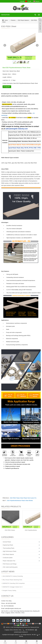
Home (6, 20)
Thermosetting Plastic (9, 548)
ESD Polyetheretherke (31, 530)
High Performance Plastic (10, 551)
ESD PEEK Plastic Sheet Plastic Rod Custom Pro (23, 498)
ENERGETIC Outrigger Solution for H (12, 587)
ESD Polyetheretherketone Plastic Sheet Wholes (20, 501)
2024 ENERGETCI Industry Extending (13, 576)
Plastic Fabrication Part (9, 561)
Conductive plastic (8, 558)
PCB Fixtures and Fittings (10, 564)
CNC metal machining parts (10, 567)
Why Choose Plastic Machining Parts (12, 580)
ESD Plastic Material (23, 20)
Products (13, 20)
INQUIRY (7, 87)
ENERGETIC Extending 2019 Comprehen (14, 583)
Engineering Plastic (8, 545)
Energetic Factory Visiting (9, 590)
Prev (5, 45)
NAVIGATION (5, 15)
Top (37, 642)
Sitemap (21, 636)
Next (37, 45)
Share (5, 642)
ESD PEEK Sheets (10, 530)
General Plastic (7, 542)
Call (16, 642)
